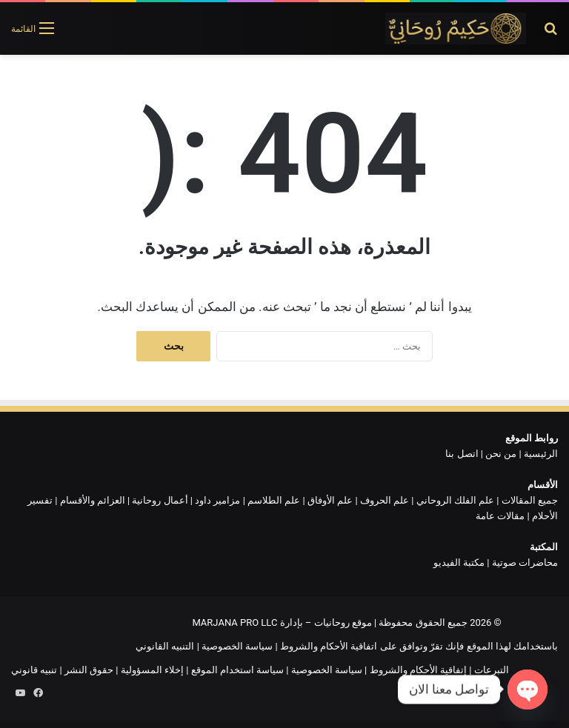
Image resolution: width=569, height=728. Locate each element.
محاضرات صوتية (525, 562)
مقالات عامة (500, 516)
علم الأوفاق (330, 500)
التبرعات (492, 670)
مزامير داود (217, 500)
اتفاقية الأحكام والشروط (329, 646)
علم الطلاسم (274, 500)
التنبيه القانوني (165, 646)
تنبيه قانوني (34, 670)
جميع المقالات (530, 500)
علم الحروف (385, 500)
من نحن (501, 454)
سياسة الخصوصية (237, 646)
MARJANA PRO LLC (234, 622)
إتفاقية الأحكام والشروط (418, 670)
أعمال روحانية (160, 500)
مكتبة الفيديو (459, 562)
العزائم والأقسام (93, 500)
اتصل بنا (462, 454)
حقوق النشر (89, 670)
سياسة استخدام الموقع (237, 670)
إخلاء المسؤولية (152, 670)
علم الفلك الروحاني (455, 500)
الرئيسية (541, 454)
